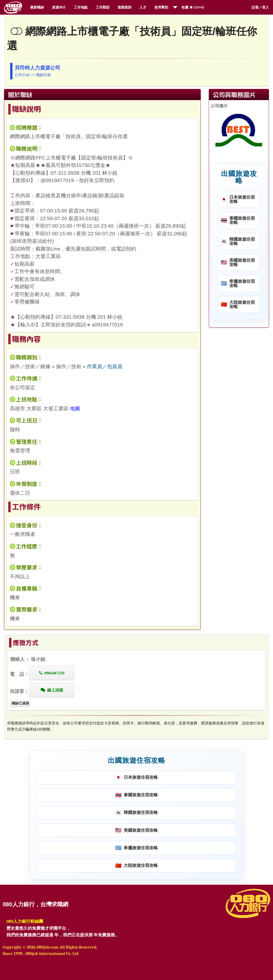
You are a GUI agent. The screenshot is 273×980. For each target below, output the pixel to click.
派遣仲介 (59, 7)
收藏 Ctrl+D (193, 7)
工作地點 (81, 7)
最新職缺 (37, 7)
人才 (143, 7)
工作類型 (103, 7)
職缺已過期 (20, 703)
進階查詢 (125, 7)
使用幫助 (161, 7)
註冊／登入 (260, 7)
